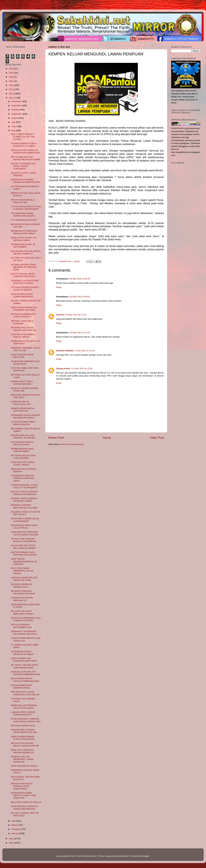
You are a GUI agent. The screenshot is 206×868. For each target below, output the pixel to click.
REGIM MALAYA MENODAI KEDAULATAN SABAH (24, 232)
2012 (12, 98)
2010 (12, 843)
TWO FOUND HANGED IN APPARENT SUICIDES (24, 309)
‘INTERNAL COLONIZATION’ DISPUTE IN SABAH (25, 282)
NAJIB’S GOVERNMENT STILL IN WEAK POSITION (26, 619)
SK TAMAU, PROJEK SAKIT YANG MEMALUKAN (25, 666)
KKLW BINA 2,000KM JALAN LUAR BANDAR (25, 520)
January (16, 833)
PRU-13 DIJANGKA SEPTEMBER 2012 (21, 626)
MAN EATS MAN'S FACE (23, 726)
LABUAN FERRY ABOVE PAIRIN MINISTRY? (23, 713)
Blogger (146, 856)
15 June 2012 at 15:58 (82, 368)
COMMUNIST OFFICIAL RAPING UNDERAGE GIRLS (23, 478)
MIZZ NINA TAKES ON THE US (26, 802)
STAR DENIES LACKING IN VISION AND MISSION (24, 808)
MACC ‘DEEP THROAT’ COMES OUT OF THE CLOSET (23, 137)
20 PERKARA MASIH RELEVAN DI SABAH (22, 653)
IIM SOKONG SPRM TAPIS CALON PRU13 (24, 527)
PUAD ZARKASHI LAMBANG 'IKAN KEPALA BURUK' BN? (26, 720)
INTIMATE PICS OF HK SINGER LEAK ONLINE (24, 329)
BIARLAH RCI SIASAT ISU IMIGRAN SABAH (24, 239)
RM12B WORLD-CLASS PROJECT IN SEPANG (23, 437)
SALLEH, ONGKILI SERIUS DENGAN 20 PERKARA (24, 493)
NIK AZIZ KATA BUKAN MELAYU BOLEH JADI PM (25, 744)
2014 (12, 89)
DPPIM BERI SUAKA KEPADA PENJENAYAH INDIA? (26, 416)
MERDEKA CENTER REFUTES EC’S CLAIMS (24, 506)
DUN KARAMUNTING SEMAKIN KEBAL (21, 687)
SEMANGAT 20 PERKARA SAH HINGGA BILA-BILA (24, 633)
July (14, 122)
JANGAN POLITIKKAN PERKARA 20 (22, 599)
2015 (12, 85)
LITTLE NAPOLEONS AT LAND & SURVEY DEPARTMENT (26, 208)
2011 (12, 839)
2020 (12, 69)
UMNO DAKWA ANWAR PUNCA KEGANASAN (23, 738)
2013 (12, 94)
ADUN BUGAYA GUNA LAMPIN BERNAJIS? (22, 295)
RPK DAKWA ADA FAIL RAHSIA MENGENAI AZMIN (26, 158)
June (14, 126)
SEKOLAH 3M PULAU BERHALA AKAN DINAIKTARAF (22, 786)
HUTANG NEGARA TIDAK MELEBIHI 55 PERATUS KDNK (24, 267)
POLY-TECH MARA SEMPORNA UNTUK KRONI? (22, 571)
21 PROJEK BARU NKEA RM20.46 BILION (23, 423)
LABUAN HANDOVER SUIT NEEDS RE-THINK (24, 579)
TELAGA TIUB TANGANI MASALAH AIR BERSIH (24, 540)
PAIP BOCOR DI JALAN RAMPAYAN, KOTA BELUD (25, 693)
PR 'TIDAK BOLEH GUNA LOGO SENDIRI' (23, 457)
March (15, 825)
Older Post (157, 438)
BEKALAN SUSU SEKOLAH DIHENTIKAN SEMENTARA (26, 151)
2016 (12, 81)
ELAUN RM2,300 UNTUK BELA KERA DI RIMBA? (24, 547)
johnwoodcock (122, 856)
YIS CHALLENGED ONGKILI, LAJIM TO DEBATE (25, 289)
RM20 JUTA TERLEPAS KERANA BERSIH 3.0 (23, 751)
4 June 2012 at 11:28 (85, 351)
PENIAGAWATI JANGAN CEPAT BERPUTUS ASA (24, 731)
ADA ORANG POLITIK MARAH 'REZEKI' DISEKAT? (26, 252)
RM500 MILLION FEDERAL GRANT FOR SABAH (24, 707)
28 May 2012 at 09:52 (80, 297)
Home (107, 438)
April (14, 821)
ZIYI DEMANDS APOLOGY (24, 220)
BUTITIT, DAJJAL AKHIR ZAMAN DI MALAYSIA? (23, 275)
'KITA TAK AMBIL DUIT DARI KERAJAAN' (25, 369)
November (17, 106)
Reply (59, 287)
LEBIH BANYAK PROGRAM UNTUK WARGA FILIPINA (25, 533)
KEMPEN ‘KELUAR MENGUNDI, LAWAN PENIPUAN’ (22, 759)
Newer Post (56, 438)
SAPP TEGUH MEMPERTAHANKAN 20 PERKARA (24, 561)
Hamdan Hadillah (65, 351)
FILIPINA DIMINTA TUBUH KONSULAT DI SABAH (24, 145)
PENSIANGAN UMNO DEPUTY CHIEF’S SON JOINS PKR (24, 795)
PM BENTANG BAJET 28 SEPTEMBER (23, 246)
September (17, 114)
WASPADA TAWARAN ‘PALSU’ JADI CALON (26, 349)
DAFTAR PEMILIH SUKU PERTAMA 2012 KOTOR (24, 554)
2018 (12, 77)
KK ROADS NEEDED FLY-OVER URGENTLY (24, 315)
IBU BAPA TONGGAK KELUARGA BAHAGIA (23, 592)
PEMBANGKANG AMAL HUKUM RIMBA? (22, 450)
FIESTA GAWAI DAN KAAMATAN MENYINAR (24, 660)
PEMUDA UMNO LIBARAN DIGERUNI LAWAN (24, 500)
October (16, 110)
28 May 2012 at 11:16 (76, 315)
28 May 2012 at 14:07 (80, 333)
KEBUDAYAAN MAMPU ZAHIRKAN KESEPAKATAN (25, 181)
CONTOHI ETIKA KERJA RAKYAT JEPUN (23, 336)
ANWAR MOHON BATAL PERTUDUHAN (23, 410)
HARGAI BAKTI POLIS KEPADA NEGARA (22, 383)
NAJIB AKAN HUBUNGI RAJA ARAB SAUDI (25, 363)
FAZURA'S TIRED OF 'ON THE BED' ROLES (26, 513)
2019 (12, 73)
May (14, 131)
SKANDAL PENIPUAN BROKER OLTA (22, 586)
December (17, 101)
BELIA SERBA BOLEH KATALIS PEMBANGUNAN (25, 680)
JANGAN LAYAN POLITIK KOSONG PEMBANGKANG (26, 673)
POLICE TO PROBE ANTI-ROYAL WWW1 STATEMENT (24, 166)
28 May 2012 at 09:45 (80, 279)
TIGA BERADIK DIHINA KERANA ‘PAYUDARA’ (23, 215)
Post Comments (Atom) (73, 444)
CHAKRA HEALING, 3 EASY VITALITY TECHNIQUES (25, 486)
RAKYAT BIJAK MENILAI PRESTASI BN (23, 201)
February (16, 829)
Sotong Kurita (63, 368)
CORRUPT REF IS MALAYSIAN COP (21, 403)
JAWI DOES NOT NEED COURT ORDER (23, 463)
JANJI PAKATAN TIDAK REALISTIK (22, 356)
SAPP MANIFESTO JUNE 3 (24, 766)
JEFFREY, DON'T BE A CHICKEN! (22, 322)
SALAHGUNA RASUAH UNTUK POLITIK (22, 443)
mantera (60, 315)
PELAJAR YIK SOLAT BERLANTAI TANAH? (22, 612)
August (15, 118)
